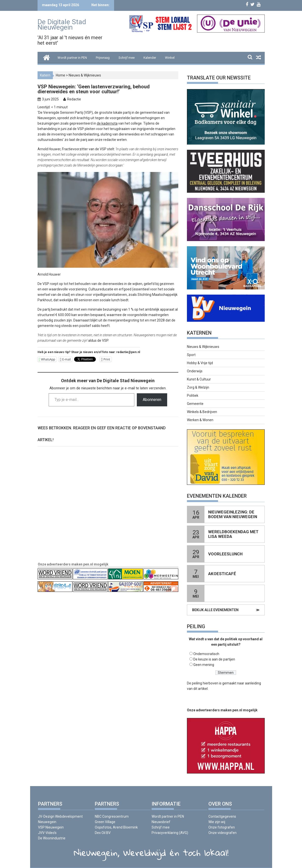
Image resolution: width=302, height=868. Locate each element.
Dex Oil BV (103, 833)
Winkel (170, 58)
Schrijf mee (127, 58)
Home (60, 75)
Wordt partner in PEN (72, 58)
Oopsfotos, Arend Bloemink (116, 827)
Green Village (105, 822)
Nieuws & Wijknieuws (85, 75)
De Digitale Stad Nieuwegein (62, 25)
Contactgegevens (222, 816)
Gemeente (195, 404)
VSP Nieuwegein (51, 827)
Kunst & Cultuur (199, 379)
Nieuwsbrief (161, 822)
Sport (191, 355)
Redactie (74, 99)
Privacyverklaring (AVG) (170, 833)
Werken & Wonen (200, 420)
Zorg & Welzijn (198, 387)
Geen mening (204, 665)
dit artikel (201, 689)
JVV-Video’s (47, 833)
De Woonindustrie (52, 838)
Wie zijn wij (217, 822)
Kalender (150, 58)
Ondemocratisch (206, 654)
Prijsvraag (103, 58)
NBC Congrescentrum (112, 816)
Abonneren (152, 400)
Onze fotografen (222, 827)
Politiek (193, 396)
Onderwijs (195, 371)
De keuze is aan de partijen (214, 659)
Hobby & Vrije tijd (200, 363)
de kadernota (107, 123)
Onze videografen (222, 833)
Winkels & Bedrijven (202, 412)
